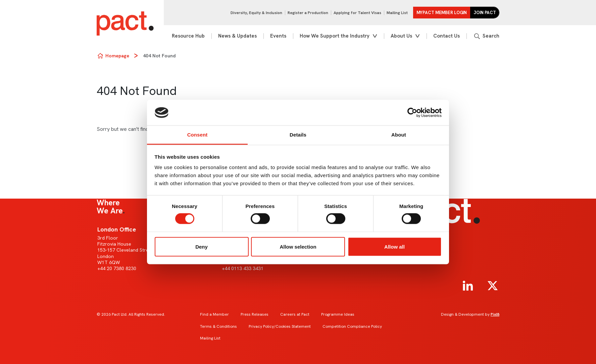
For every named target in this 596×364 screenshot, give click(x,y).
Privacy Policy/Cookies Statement (280, 326)
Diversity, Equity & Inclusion (256, 13)
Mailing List (397, 13)
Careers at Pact (295, 314)
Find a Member (214, 314)
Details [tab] (298, 135)
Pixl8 (495, 314)
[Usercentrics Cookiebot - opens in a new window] (412, 113)
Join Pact (485, 13)
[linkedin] (468, 286)
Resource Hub (188, 36)
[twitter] (493, 286)
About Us (401, 36)
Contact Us (446, 36)
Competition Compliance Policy (352, 326)
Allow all (394, 246)
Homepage (117, 56)
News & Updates (237, 36)
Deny (202, 246)
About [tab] (399, 135)
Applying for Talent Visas (357, 13)
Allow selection (298, 246)
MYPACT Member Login (442, 13)
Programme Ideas (338, 314)
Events (278, 36)
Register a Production (308, 13)
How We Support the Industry (335, 36)
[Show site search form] (486, 36)
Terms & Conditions (218, 326)
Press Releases (255, 314)
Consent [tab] (197, 135)
